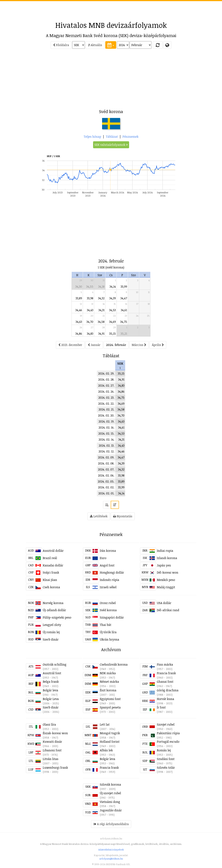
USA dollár (164, 603)
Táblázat (112, 137)
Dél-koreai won (168, 572)
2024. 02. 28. (106, 379)
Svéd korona (108, 610)
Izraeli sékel (108, 587)
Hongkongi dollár (112, 572)
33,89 (79, 298)
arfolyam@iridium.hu (111, 859)
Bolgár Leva (51, 699)
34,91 (101, 334)
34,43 (90, 310)
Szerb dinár (51, 639)
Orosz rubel (108, 603)
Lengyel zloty (52, 625)
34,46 (79, 310)
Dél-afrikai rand (168, 610)
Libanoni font (52, 750)
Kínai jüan (50, 580)
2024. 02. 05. (106, 481)
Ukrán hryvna (109, 639)
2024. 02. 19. (106, 421)
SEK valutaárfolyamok (111, 145)
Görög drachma (168, 690)
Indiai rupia (165, 551)
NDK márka (108, 673)
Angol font (107, 565)
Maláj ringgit (166, 587)
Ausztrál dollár (53, 551)
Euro (103, 558)
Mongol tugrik (110, 733)
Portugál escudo (168, 742)
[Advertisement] (111, 10)
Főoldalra (61, 45)
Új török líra (108, 632)
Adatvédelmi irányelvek (111, 850)
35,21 (124, 334)
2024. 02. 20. (106, 415)
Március (139, 345)
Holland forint (110, 742)
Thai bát (106, 625)
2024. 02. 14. (106, 439)
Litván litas (51, 759)
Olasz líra (49, 724)
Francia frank (166, 673)
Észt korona (108, 690)
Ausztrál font (52, 673)
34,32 (101, 298)
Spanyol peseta (110, 707)
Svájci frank (51, 572)
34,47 (124, 298)
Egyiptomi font (110, 699)
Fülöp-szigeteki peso (57, 617)
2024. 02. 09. (106, 457)
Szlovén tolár (166, 768)
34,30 (79, 287)
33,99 (124, 287)
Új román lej (51, 632)
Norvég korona (53, 603)
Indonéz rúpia (109, 580)
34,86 (79, 334)
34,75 (124, 322)
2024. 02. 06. (106, 475)
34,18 (101, 287)
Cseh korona (51, 587)
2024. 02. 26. (106, 391)
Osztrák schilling (55, 664)
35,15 (113, 334)
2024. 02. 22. (106, 404)
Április (158, 345)
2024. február (116, 345)
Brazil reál (50, 558)
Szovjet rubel (166, 724)
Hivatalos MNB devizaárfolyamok (111, 25)
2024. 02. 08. (106, 463)
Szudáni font (166, 759)
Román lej (164, 750)
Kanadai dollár (53, 565)
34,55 (90, 287)
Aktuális (95, 45)
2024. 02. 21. (106, 409)
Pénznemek (131, 137)
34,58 (101, 322)
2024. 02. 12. (106, 451)
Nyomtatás (123, 516)
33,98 (90, 298)
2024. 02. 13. (106, 445)
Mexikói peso (166, 580)
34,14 (113, 287)
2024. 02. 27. (106, 385)
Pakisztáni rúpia (168, 733)
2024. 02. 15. (106, 433)
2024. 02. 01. (106, 493)
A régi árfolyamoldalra (111, 824)
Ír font (161, 707)
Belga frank (51, 682)
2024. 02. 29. (106, 373)
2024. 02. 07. (106, 469)
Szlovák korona (110, 784)
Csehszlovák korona (114, 664)
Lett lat (105, 724)
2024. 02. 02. (106, 487)
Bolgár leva (50, 690)
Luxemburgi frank (55, 768)
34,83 (90, 334)
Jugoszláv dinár (111, 810)
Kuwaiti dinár (52, 742)
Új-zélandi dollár (54, 610)
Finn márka (165, 664)
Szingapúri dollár (112, 617)
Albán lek (106, 750)
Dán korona (108, 551)
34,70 (90, 322)
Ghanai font (165, 682)
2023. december (70, 345)
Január (94, 345)
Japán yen (164, 565)
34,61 (124, 310)
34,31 (102, 310)
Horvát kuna (166, 699)
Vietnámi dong (110, 802)
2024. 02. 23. (106, 398)
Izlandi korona (167, 558)
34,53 (113, 310)
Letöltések (99, 516)
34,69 (113, 322)
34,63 (79, 322)
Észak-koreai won (55, 733)
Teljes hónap (92, 137)
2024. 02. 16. (106, 427)
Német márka (109, 682)
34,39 (113, 298)
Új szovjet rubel (110, 793)
